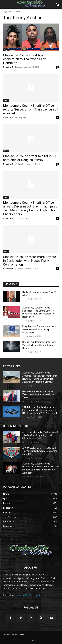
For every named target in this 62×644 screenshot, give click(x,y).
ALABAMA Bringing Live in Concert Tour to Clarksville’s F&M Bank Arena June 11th (40, 451)
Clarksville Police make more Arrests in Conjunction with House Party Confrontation (30, 261)
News (6, 50)
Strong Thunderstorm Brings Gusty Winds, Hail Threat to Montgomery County (39, 345)
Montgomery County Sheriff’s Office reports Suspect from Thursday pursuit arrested (31, 109)
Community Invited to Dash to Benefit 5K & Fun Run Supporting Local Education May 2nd (40, 435)
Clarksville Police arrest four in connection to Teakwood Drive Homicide (25, 59)
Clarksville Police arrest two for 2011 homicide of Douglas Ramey (30, 158)
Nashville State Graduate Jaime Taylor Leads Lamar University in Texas (38, 394)
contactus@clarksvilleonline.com (31, 595)
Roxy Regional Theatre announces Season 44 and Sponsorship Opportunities (39, 329)
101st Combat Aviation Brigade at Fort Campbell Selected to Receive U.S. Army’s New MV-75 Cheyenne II (40, 410)
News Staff (8, 67)
